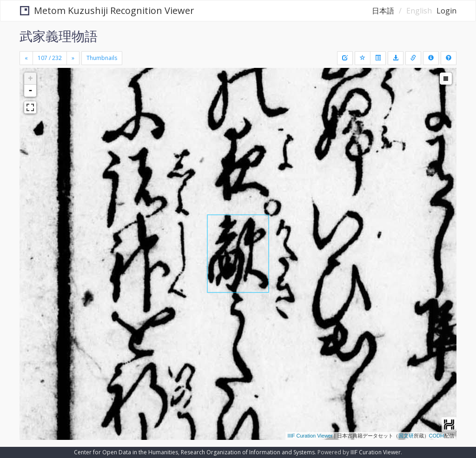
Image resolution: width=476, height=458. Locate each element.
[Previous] (26, 58)
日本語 (383, 11)
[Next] (73, 58)
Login (446, 11)
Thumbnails (102, 58)
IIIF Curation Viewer (310, 436)
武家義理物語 (59, 36)
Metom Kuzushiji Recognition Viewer (107, 10)
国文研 (406, 436)
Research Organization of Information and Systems (248, 452)
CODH (436, 436)
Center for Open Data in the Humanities (126, 452)
